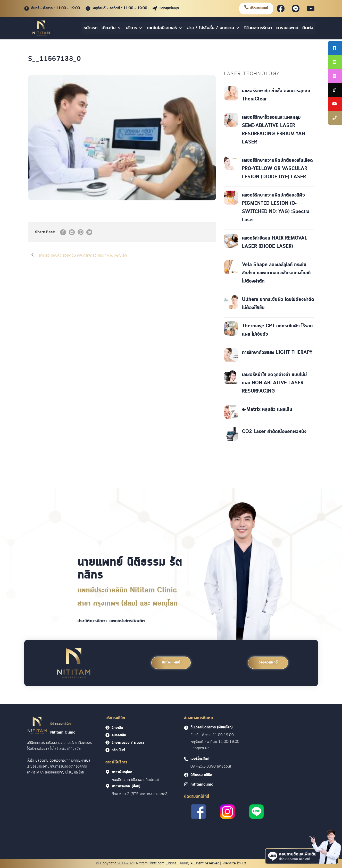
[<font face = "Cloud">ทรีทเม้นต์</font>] (107, 750)
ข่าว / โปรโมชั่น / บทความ (214, 28)
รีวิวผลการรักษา (258, 28)
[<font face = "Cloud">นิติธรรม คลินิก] (186, 775)
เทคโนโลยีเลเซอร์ (165, 28)
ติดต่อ (308, 28)
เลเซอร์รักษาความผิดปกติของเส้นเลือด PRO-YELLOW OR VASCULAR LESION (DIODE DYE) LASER (277, 169)
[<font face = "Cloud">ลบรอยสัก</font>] (107, 735)
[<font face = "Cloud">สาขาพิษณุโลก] (108, 772)
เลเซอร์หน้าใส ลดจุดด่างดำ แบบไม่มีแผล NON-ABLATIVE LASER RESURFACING (274, 383)
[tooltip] (335, 48)
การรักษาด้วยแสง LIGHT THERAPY (277, 353)
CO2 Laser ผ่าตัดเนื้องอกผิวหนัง (274, 432)
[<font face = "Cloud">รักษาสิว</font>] (107, 728)
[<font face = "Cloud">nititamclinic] (186, 784)
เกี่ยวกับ (112, 28)
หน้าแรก (90, 28)
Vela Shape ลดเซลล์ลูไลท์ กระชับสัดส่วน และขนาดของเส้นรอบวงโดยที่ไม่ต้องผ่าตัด (276, 273)
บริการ (134, 28)
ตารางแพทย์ (287, 28)
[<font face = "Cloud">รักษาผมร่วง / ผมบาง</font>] (107, 743)
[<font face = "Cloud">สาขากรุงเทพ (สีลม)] (108, 786)
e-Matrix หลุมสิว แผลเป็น (267, 410)
